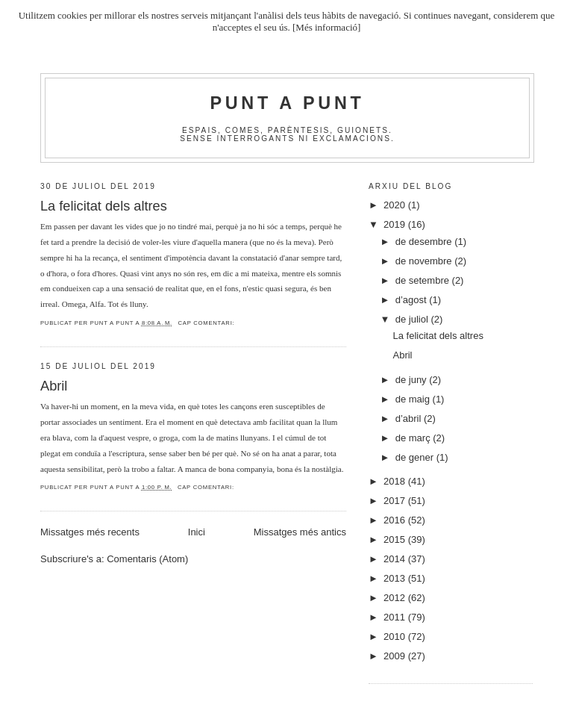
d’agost (413, 300)
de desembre (425, 242)
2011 (396, 617)
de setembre (424, 280)
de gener (416, 457)
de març (414, 438)
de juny (413, 380)
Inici (197, 532)
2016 (396, 520)
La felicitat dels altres (104, 206)
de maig (414, 399)
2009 (396, 656)
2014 (396, 559)
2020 (396, 205)
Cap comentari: (206, 323)
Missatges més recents (90, 532)
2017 (396, 501)
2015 (396, 539)
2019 (396, 224)
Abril (54, 386)
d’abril (410, 419)
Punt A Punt (288, 103)
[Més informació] (326, 27)
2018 (396, 481)
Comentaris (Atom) (147, 559)
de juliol (413, 319)
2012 (396, 598)
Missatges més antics (300, 532)
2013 (396, 578)
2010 (396, 637)
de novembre (425, 261)
